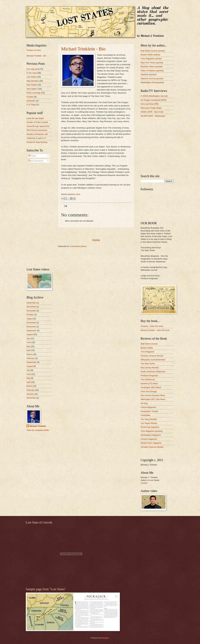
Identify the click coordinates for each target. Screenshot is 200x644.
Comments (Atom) (78, 246)
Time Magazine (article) (151, 59)
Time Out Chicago (149, 391)
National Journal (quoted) (152, 79)
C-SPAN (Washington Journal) (154, 96)
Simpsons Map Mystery (37, 142)
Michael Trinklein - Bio (83, 49)
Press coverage (34, 93)
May (28, 346)
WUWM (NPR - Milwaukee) (153, 116)
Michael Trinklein (38, 426)
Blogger (105, 638)
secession (31, 101)
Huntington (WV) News (151, 387)
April (29, 350)
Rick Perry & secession (37, 130)
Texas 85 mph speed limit (38, 126)
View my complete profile (38, 430)
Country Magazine (149, 439)
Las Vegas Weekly (149, 423)
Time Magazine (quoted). (152, 431)
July (28, 338)
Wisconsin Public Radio (151, 108)
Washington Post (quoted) (152, 82)
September (31, 330)
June (29, 342)
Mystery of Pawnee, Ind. (37, 134)
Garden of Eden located (37, 122)
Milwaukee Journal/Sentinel (153, 360)
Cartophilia (145, 415)
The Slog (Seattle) (149, 419)
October (30, 315)
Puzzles (30, 97)
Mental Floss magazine (151, 443)
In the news (32, 73)
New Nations (32, 85)
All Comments (36, 161)
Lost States (32, 77)
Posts (32, 156)
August (30, 319)
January (30, 394)
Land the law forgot (35, 118)
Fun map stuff (33, 69)
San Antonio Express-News (153, 395)
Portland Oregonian (149, 376)
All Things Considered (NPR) (154, 100)
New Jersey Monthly (150, 368)
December (31, 303)
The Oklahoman (148, 379)
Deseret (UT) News (149, 384)
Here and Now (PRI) (150, 104)
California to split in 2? (36, 138)
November (31, 311)
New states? (32, 89)
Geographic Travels (149, 411)
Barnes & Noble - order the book (155, 330)
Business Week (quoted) (152, 67)
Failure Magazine (148, 407)
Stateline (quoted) (149, 74)
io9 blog (144, 403)
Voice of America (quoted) (152, 71)
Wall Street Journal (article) (153, 51)
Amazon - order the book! (152, 326)
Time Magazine (147, 352)
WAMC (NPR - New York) (152, 112)
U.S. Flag (31, 105)
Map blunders (33, 81)
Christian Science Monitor (152, 356)
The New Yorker (148, 364)
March (29, 354)
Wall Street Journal (149, 344)
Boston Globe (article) (150, 55)
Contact (144, 483)
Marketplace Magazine (151, 435)
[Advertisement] (96, 233)
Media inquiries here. (71, 194)
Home (96, 240)
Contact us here (34, 50)
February (31, 358)
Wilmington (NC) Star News (153, 399)
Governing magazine (150, 427)
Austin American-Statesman (153, 372)
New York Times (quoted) (152, 63)
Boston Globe (147, 348)
